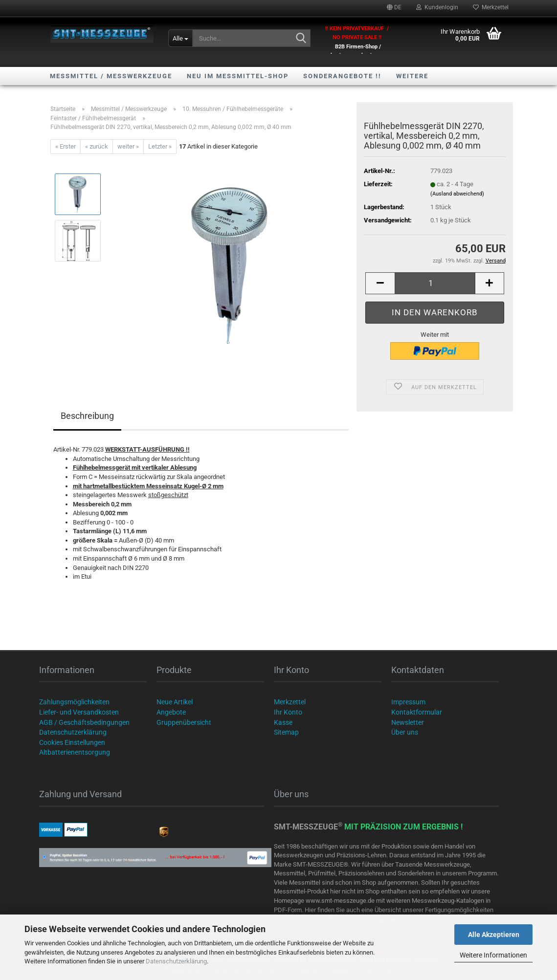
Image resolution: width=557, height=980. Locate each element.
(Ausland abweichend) (457, 194)
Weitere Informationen (493, 955)
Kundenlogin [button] (437, 7)
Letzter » (160, 146)
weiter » (128, 146)
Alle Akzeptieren (494, 935)
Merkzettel (491, 7)
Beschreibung (87, 416)
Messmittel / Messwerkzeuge (111, 76)
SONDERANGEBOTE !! (342, 76)
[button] (394, 7)
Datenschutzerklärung (176, 961)
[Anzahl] (434, 283)
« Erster (66, 146)
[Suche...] (181, 38)
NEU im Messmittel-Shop (238, 76)
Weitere (412, 76)
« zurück (97, 146)
